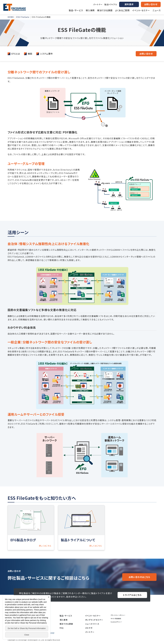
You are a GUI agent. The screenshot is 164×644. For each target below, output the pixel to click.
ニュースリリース (92, 624)
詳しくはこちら (45, 546)
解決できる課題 (66, 624)
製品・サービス (66, 616)
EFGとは (16, 54)
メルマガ (89, 628)
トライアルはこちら (132, 595)
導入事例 (64, 620)
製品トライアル (111, 4)
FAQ (62, 628)
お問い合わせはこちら (139, 577)
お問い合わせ (146, 54)
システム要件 (46, 54)
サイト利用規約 (116, 619)
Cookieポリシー (116, 622)
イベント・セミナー (93, 616)
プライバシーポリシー (118, 615)
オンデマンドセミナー (94, 620)
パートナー (98, 4)
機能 (30, 54)
